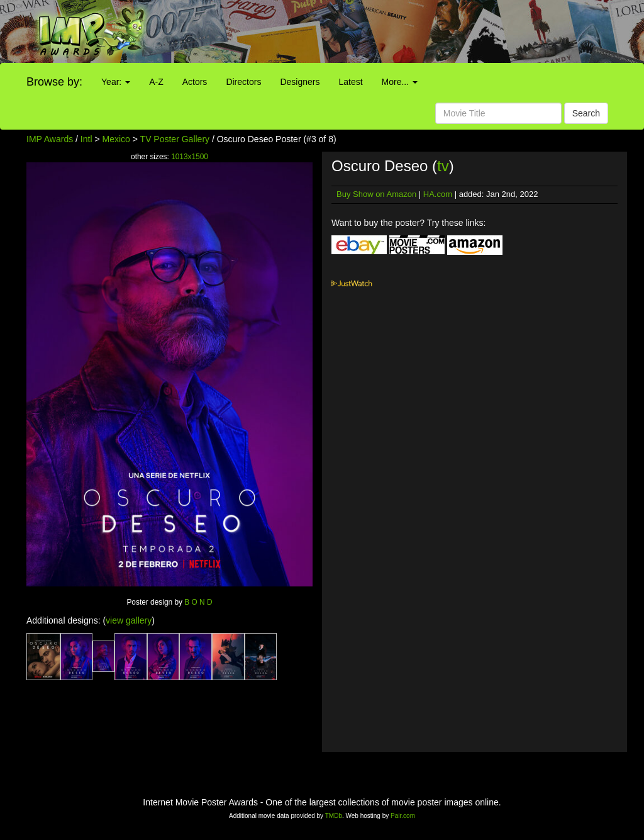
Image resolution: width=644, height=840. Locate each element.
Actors (195, 82)
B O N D (198, 602)
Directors (243, 82)
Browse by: (54, 82)
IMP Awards (50, 139)
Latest (350, 82)
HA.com (438, 194)
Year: (116, 82)
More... (400, 82)
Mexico (116, 139)
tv (443, 166)
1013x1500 (190, 157)
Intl (86, 139)
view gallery (129, 620)
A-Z (156, 82)
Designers (300, 82)
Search (586, 113)
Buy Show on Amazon (376, 194)
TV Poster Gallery (175, 139)
